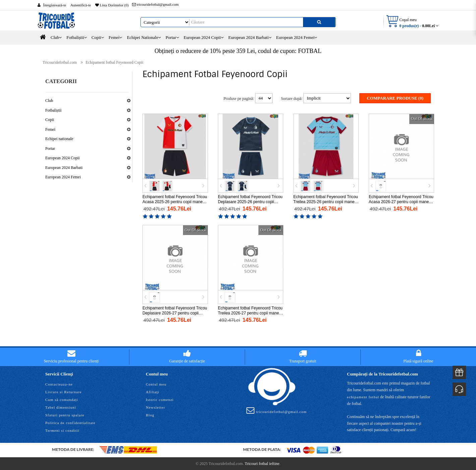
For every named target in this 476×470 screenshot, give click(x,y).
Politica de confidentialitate (70, 422)
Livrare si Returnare (64, 392)
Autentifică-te (81, 5)
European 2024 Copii (63, 158)
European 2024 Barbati (64, 168)
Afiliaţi (153, 392)
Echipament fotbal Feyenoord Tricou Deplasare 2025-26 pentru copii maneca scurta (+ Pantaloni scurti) (250, 201)
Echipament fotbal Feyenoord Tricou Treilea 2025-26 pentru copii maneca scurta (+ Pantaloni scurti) (326, 201)
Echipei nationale (59, 139)
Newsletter (156, 407)
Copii (50, 120)
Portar (50, 149)
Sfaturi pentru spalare (65, 415)
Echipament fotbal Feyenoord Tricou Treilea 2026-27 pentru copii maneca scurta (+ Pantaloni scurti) (251, 312)
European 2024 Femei (63, 177)
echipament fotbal (363, 397)
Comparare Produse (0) (395, 98)
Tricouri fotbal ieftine (262, 463)
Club (49, 101)
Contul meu (156, 384)
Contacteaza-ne (59, 384)
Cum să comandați (62, 399)
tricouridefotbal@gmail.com (155, 4)
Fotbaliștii (53, 110)
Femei (50, 129)
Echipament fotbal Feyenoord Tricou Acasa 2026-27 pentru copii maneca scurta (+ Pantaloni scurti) (401, 201)
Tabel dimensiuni (61, 407)
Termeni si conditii (62, 430)
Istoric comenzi (160, 399)
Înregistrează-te (55, 5)
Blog (150, 415)
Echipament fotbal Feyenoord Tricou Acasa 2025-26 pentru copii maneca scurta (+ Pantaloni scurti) (175, 201)
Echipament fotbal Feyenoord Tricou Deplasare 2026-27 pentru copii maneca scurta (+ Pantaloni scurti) (175, 312)
